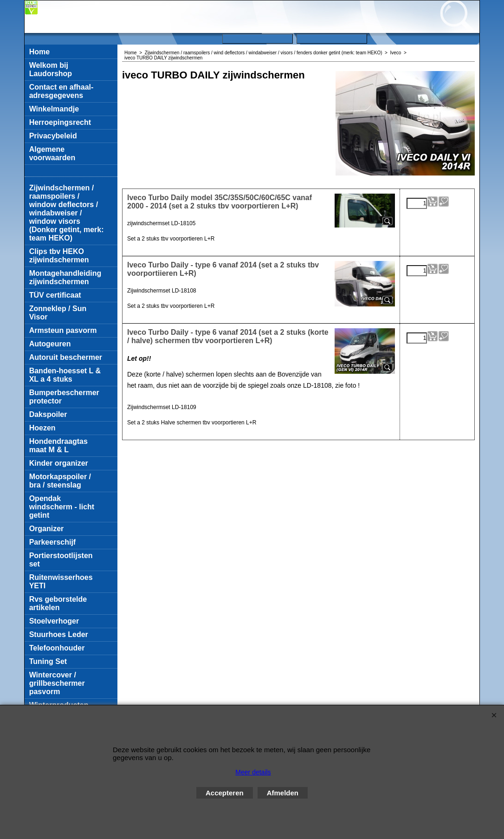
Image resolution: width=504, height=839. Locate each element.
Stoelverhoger (54, 621)
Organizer (47, 529)
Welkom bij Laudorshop (51, 69)
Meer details (253, 772)
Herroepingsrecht (60, 122)
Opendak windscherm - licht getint (62, 507)
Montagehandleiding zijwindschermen (65, 277)
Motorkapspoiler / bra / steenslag (60, 481)
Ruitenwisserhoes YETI (61, 582)
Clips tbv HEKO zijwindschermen (59, 256)
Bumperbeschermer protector (64, 397)
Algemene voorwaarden (52, 153)
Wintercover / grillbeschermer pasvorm (57, 683)
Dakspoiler (48, 414)
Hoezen (42, 428)
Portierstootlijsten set (61, 560)
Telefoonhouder (57, 648)
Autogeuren (50, 344)
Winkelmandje (54, 109)
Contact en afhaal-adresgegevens (61, 91)
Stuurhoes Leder (59, 634)
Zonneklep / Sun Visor (58, 313)
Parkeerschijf (53, 542)
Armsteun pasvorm (63, 330)
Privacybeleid (53, 136)
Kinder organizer (59, 463)
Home (39, 52)
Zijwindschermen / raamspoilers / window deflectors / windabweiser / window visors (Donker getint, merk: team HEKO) (67, 213)
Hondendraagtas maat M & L (58, 446)
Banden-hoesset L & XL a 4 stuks (65, 375)
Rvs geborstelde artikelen (58, 603)
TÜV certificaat (55, 295)
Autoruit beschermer (66, 357)
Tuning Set (48, 661)
